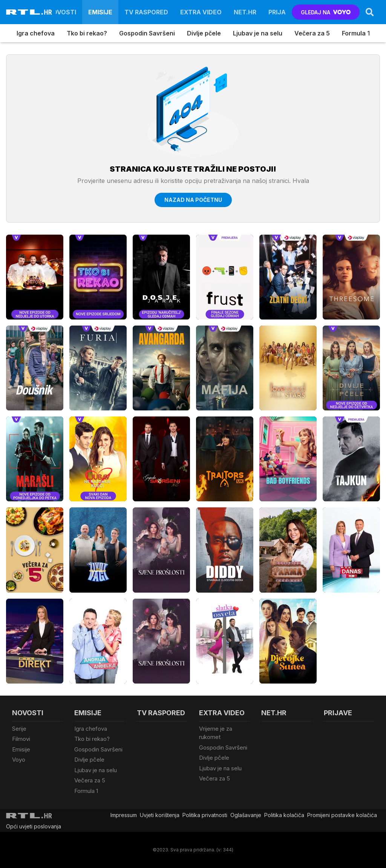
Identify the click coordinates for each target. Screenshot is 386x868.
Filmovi (21, 739)
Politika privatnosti (205, 815)
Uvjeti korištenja (160, 815)
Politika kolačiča (284, 815)
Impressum (124, 815)
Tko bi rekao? (87, 33)
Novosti (62, 12)
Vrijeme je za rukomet (216, 733)
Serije (19, 729)
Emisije (100, 12)
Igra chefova (36, 33)
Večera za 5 (312, 33)
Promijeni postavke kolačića (342, 815)
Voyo (19, 760)
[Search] (370, 12)
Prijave (281, 12)
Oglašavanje (246, 815)
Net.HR (245, 12)
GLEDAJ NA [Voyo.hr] (326, 12)
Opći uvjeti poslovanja (34, 826)
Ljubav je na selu (258, 33)
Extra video (201, 12)
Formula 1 (356, 33)
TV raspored (146, 12)
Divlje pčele (204, 33)
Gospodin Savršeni (147, 33)
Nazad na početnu (193, 200)
